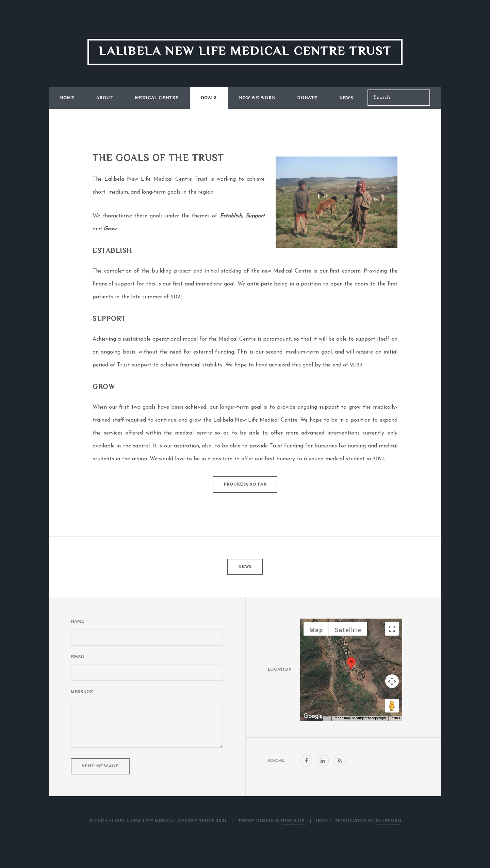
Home (67, 98)
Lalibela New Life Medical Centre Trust (245, 52)
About (105, 98)
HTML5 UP (293, 821)
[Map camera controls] (392, 681)
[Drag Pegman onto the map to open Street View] (392, 706)
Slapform (388, 821)
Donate (307, 98)
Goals (209, 98)
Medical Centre (157, 98)
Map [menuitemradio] (316, 630)
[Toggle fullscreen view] (392, 629)
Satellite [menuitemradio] (348, 630)
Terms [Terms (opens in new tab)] (395, 718)
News (346, 98)
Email (78, 657)
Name (78, 622)
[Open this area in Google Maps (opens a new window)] (313, 716)
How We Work (257, 98)
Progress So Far (245, 485)
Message (82, 692)
